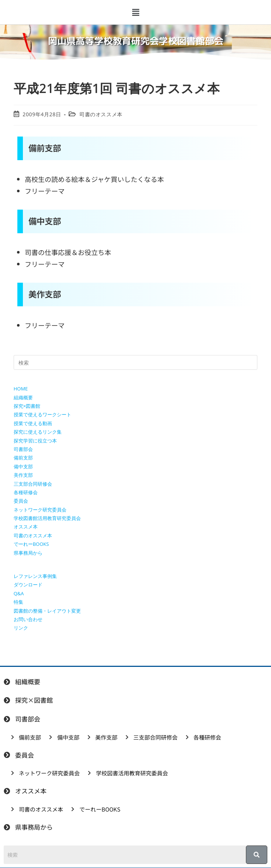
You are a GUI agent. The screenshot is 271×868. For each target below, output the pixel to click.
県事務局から (28, 553)
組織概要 (23, 397)
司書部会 (23, 449)
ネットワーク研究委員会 (40, 510)
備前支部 (23, 458)
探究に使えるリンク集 (38, 432)
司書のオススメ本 (101, 114)
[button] (135, 12)
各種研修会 (26, 492)
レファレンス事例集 (35, 576)
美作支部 (23, 475)
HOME (21, 389)
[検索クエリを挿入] (136, 362)
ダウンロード (28, 585)
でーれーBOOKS (31, 544)
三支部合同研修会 (33, 484)
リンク (21, 628)
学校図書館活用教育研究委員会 (47, 518)
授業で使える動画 (33, 423)
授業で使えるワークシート (42, 414)
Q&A (19, 593)
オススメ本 (26, 527)
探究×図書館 (27, 406)
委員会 (21, 501)
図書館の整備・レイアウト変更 (47, 611)
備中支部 (23, 466)
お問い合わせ (28, 619)
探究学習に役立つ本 (35, 441)
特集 (18, 602)
